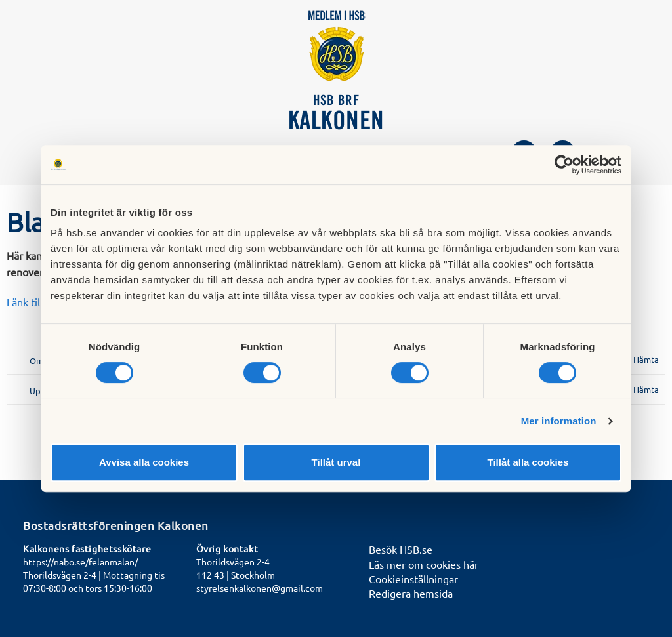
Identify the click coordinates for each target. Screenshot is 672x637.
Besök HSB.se (401, 549)
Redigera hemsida (411, 593)
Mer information (559, 421)
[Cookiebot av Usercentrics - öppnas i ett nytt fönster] (564, 165)
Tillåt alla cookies (528, 462)
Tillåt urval (336, 462)
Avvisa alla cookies (144, 462)
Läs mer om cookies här (424, 564)
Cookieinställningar (413, 579)
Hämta (646, 359)
